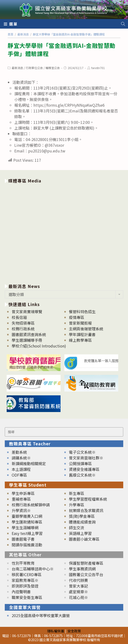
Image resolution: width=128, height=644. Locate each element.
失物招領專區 (23, 323)
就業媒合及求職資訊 (86, 510)
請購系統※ (21, 458)
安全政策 (74, 631)
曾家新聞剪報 (80, 323)
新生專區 (77, 493)
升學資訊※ (21, 510)
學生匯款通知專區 (27, 522)
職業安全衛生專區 (27, 597)
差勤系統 (19, 452)
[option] (64, 233)
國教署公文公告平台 (86, 574)
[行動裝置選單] (11, 24)
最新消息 (17, 68)
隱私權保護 (56, 631)
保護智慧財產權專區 (86, 563)
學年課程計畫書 (82, 334)
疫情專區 (77, 317)
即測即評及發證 (25, 586)
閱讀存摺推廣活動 (27, 545)
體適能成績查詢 (82, 522)
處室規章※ (78, 592)
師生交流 (77, 528)
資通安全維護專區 (84, 469)
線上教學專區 (80, 340)
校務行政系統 (23, 329)
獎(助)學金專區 (82, 516)
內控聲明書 (21, 592)
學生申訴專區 (23, 493)
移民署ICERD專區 (27, 574)
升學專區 (77, 505)
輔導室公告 (53, 68)
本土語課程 (21, 469)
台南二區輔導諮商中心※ (33, 569)
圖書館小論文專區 (84, 539)
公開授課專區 (80, 463)
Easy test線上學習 (27, 533)
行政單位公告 (34, 68)
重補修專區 (21, 499)
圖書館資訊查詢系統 (29, 334)
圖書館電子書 (23, 539)
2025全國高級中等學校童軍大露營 (41, 615)
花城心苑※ (78, 597)
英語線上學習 (80, 533)
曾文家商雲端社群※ (86, 458)
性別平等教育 (23, 563)
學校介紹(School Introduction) (39, 346)
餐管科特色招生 (82, 312)
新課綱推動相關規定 (29, 463)
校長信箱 (19, 317)
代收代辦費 (78, 580)
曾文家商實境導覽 (27, 312)
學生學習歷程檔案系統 (88, 499)
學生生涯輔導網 (25, 528)
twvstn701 (98, 68)
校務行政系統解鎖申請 (31, 505)
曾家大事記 (78, 586)
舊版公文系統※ (82, 475)
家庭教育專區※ (25, 580)
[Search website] (123, 24)
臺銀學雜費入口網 (27, 516)
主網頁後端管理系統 (86, 329)
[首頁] (10, 34)
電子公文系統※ (82, 452)
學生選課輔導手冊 (27, 340)
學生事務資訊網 (82, 569)
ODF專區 (19, 475)
